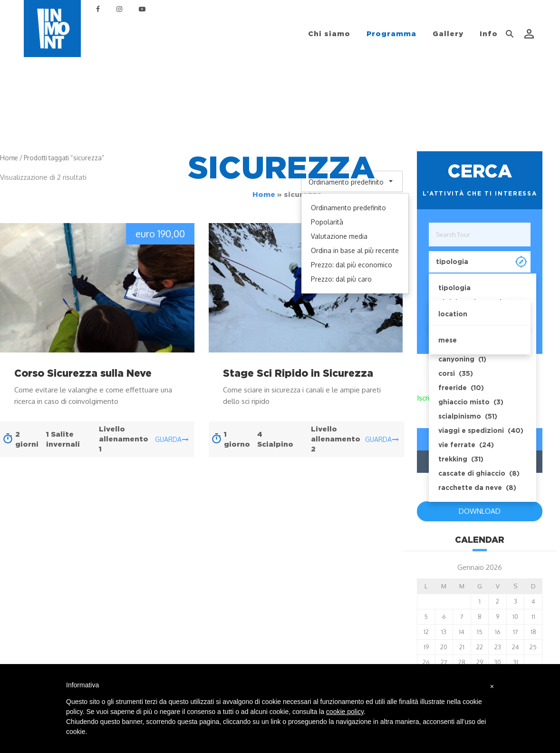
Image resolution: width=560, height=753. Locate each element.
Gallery (448, 34)
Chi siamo (329, 34)
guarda (172, 439)
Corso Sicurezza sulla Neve (83, 373)
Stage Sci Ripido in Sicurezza (298, 373)
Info (489, 34)
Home (264, 195)
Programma (391, 34)
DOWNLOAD (480, 511)
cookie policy (345, 712)
